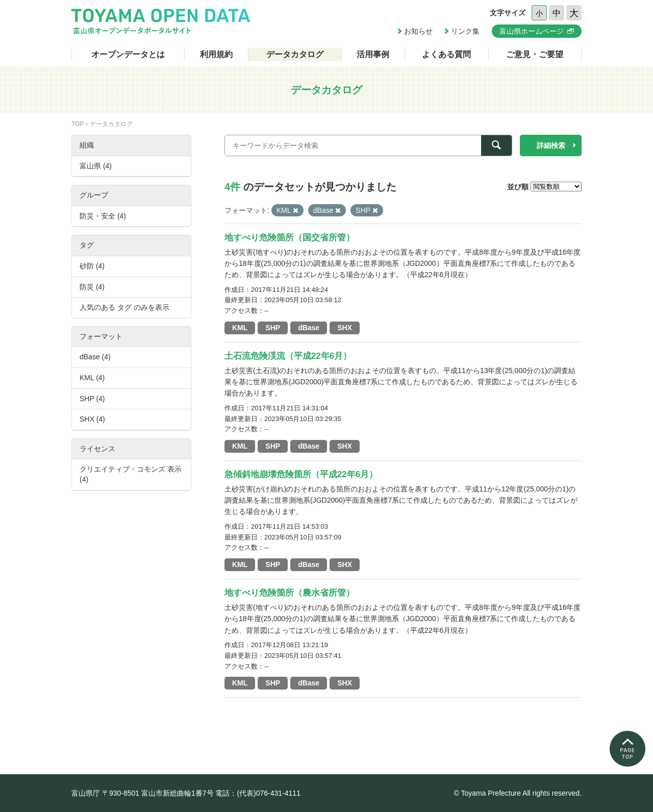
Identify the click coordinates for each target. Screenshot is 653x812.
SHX (345, 328)
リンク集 (465, 31)
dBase (309, 328)
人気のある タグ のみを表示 (124, 307)
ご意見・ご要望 (535, 54)
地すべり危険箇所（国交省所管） (290, 238)
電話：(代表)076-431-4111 (258, 793)
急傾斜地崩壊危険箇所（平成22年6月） (301, 474)
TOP (78, 124)
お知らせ (418, 31)
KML (240, 328)
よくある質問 (446, 54)
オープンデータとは (128, 54)
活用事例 (373, 54)
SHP (273, 328)
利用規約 (216, 54)
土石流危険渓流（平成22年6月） (288, 356)
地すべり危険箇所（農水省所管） (290, 593)
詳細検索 (551, 145)
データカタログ (295, 54)
